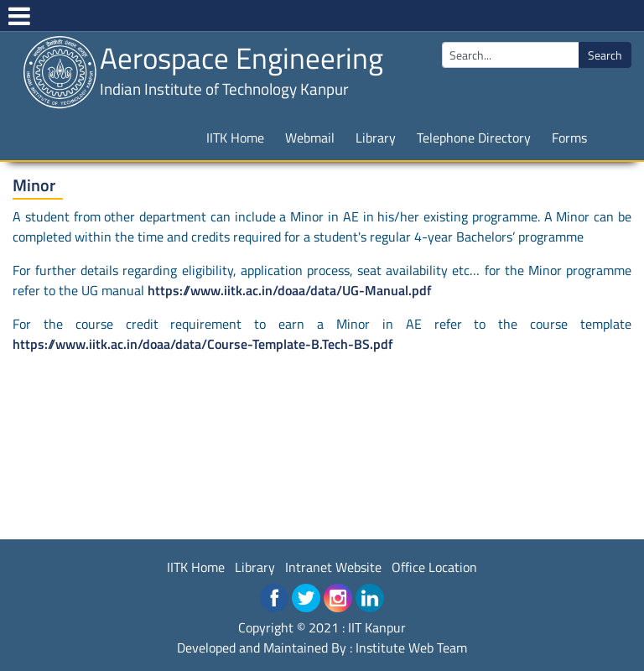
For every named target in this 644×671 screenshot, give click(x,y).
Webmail (310, 138)
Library (376, 138)
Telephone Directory (474, 138)
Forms (569, 138)
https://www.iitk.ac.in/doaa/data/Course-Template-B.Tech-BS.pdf (203, 344)
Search (605, 55)
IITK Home (235, 138)
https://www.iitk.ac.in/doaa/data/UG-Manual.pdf (290, 290)
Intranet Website (333, 567)
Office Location (434, 567)
